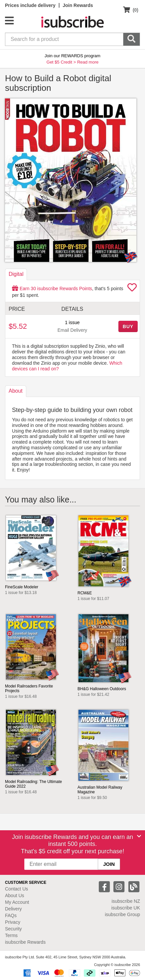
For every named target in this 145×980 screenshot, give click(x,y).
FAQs (11, 915)
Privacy (13, 922)
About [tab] (16, 391)
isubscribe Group (122, 914)
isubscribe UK (126, 908)
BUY (128, 326)
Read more (88, 62)
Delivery (13, 909)
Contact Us (16, 889)
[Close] (139, 836)
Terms (11, 935)
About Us (15, 895)
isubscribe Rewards (25, 942)
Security (13, 929)
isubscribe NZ (126, 901)
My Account (17, 902)
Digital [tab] (16, 274)
